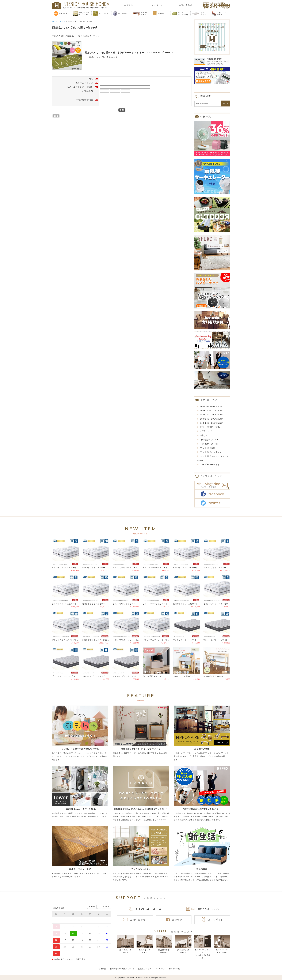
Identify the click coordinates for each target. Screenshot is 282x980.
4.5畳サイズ (206, 431)
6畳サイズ (205, 435)
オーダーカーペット (210, 465)
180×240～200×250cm (212, 419)
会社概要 (102, 969)
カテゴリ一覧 (174, 969)
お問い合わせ (186, 5)
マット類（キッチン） (211, 452)
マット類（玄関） (209, 448)
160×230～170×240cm (212, 410)
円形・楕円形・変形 (210, 427)
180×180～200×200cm (212, 415)
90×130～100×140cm (211, 406)
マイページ (157, 5)
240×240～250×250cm (212, 423)
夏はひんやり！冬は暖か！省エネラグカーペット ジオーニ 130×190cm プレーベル (129, 52)
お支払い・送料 (145, 969)
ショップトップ (59, 22)
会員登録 (128, 5)
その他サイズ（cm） (210, 440)
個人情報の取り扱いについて (122, 969)
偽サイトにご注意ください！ (14, 974)
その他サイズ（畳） (210, 444)
